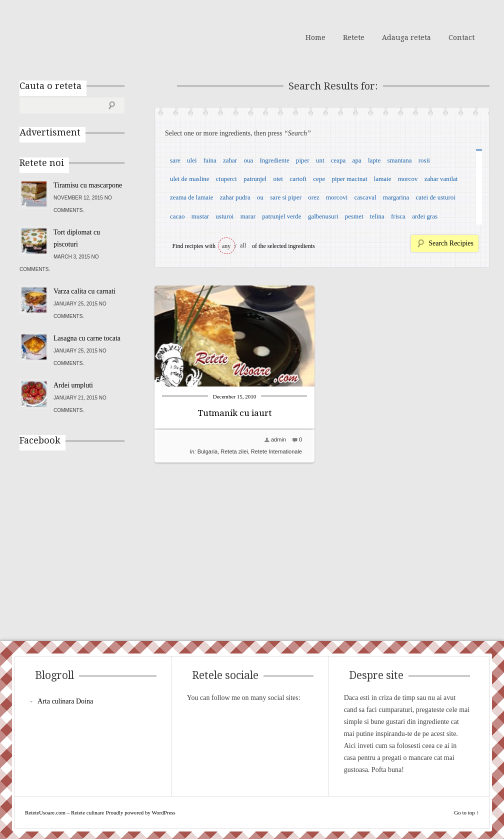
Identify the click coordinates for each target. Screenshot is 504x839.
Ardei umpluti (73, 385)
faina (210, 160)
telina (377, 216)
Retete (354, 37)
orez (313, 197)
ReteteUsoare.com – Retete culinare (91, 36)
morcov (408, 179)
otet (278, 179)
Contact (461, 37)
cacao (177, 216)
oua (248, 160)
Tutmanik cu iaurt (234, 413)
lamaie (383, 179)
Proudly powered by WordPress (141, 812)
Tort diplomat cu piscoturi (77, 238)
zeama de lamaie (192, 197)
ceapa (338, 160)
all (243, 245)
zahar (230, 160)
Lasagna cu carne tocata (87, 338)
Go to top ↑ (466, 812)
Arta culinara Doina (65, 701)
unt (320, 160)
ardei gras (425, 216)
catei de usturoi (436, 197)
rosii (424, 160)
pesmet (354, 216)
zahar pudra (235, 197)
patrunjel (255, 179)
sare (175, 160)
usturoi (224, 216)
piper (303, 160)
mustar (200, 216)
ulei (192, 160)
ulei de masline (190, 179)
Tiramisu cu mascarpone (88, 185)
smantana (399, 160)
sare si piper (286, 197)
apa (357, 160)
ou (260, 197)
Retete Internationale (276, 451)
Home (315, 37)
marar (248, 216)
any (226, 246)
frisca (398, 216)
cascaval (365, 197)
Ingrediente (274, 160)
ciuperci (226, 179)
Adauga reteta (406, 37)
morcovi (337, 197)
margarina (396, 197)
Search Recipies (451, 243)
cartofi (298, 179)
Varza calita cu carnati (84, 291)
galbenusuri (323, 216)
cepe (319, 179)
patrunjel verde (281, 216)
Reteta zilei (234, 451)
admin (278, 439)
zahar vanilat (441, 179)
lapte (374, 160)
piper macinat (349, 179)
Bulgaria (207, 451)
